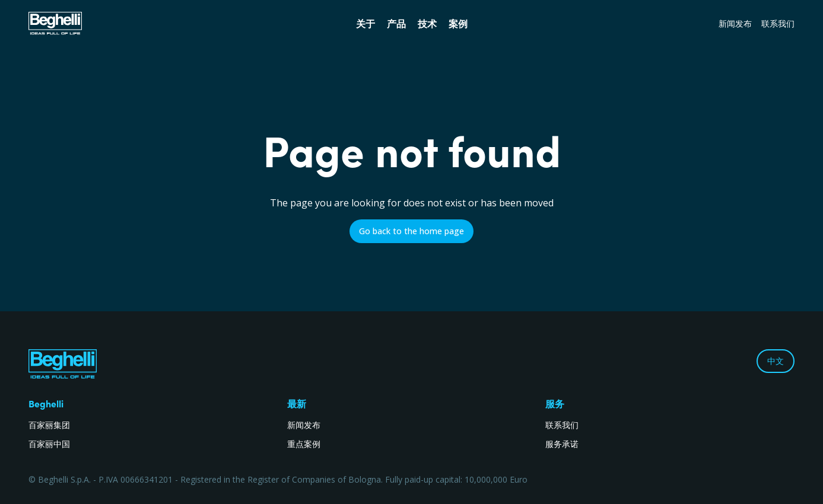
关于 (366, 24)
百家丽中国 (49, 444)
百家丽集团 (49, 425)
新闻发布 (735, 23)
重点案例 (304, 444)
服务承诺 (562, 444)
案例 (458, 24)
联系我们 (778, 23)
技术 (427, 24)
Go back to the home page (411, 231)
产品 (396, 24)
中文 (776, 361)
